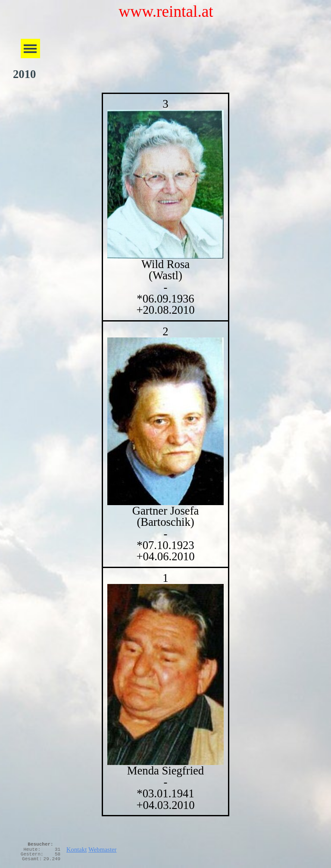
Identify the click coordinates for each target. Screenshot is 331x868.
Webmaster (103, 849)
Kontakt (77, 849)
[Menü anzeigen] (30, 48)
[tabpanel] (165, 454)
